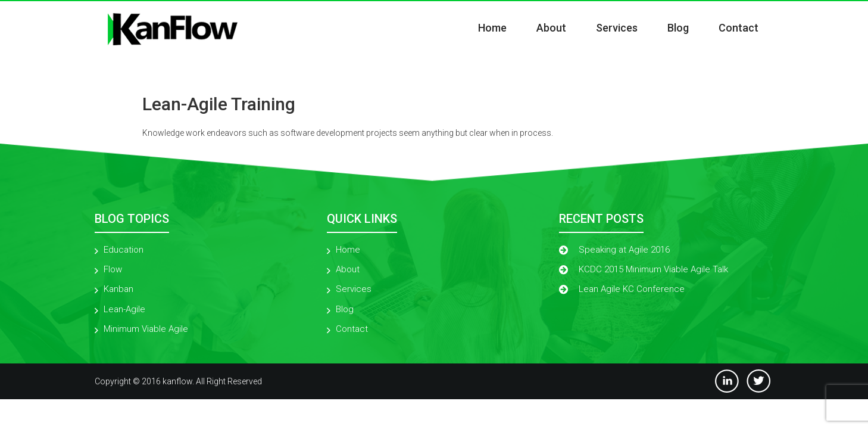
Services (617, 28)
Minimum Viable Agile (146, 329)
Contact (739, 28)
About (551, 28)
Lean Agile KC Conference (632, 289)
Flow (113, 269)
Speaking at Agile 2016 (624, 250)
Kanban (118, 289)
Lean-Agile (124, 309)
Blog (678, 28)
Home (492, 28)
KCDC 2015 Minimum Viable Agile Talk (653, 269)
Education (124, 250)
